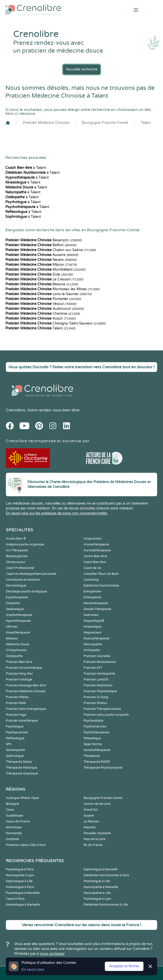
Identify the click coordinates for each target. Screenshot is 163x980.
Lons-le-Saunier (48, 294)
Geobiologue (15, 609)
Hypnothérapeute (18, 621)
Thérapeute (92, 756)
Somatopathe (15, 750)
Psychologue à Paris (20, 869)
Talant (146, 123)
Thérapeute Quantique (22, 773)
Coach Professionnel (20, 568)
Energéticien (92, 591)
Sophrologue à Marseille (101, 869)
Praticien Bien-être (19, 662)
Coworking (91, 580)
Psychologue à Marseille (23, 893)
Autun (40, 318)
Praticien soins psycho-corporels (106, 715)
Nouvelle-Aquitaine (97, 833)
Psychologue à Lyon (97, 899)
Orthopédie (92, 650)
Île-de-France (93, 845)
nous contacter (52, 954)
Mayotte (90, 827)
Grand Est (91, 810)
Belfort (41, 245)
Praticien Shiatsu (95, 703)
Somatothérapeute (97, 750)
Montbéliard (45, 270)
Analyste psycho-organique (25, 544)
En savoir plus (33, 970)
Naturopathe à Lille (97, 893)
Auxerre (42, 255)
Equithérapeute (17, 597)
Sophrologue (15, 756)
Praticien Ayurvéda (97, 656)
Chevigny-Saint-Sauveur (55, 323)
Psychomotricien (95, 726)
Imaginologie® (94, 621)
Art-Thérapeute (17, 550)
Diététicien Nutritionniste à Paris (106, 875)
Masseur (12, 638)
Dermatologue (16, 586)
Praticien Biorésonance (100, 662)
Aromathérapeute (96, 544)
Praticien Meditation (98, 685)
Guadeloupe (14, 816)
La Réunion (91, 821)
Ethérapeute (92, 597)
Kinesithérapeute (18, 633)
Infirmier (12, 627)
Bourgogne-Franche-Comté (105, 123)
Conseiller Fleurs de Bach (101, 574)
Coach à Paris (15, 899)
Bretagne (12, 804)
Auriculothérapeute (97, 550)
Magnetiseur (93, 633)
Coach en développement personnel (31, 574)
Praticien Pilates (17, 697)
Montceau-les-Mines (52, 289)
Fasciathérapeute (96, 603)
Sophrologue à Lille (19, 881)
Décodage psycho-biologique (26, 591)
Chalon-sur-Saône (50, 250)
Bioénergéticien (17, 556)
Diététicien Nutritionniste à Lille (106, 905)
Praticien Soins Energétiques (26, 709)
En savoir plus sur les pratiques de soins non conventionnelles (57, 513)
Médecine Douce (18, 644)
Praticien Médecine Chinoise (46, 123)
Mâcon (41, 265)
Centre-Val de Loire (97, 804)
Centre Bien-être (95, 556)
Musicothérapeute (97, 638)
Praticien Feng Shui (19, 674)
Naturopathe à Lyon (20, 875)
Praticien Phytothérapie (100, 691)
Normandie (14, 833)
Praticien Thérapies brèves (102, 709)
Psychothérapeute (96, 732)
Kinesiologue (92, 627)
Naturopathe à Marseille (101, 887)
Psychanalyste (93, 721)
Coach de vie (92, 568)
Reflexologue (15, 738)
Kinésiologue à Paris (20, 887)
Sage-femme (93, 744)
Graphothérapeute (19, 615)
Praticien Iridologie (19, 680)
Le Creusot (44, 279)
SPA (9, 744)
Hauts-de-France (18, 821)
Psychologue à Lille (97, 881)
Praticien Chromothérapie (24, 668)
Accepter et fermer (124, 966)
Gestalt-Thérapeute (97, 609)
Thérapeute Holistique (22, 768)
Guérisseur (91, 615)
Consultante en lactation (23, 580)
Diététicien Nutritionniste (101, 586)
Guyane (89, 816)
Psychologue (15, 726)
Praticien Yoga (16, 715)
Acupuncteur (93, 539)
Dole (39, 274)
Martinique (14, 827)
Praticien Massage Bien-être (26, 685)
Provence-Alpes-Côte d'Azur (26, 845)
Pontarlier (43, 299)
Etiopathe (13, 603)
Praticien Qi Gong (96, 697)
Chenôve (43, 314)
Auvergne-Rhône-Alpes (22, 798)
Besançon (43, 240)
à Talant (26, 168)
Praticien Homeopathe (99, 674)
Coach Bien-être (95, 562)
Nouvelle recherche (82, 69)
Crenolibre (16, 410)
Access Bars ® (16, 539)
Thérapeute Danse (19, 762)
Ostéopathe (14, 656)
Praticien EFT (93, 668)
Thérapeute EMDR (97, 762)
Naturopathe (93, 644)
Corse (10, 810)
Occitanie (12, 839)
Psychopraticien (17, 732)
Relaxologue (92, 738)
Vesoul (41, 304)
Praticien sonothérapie (22, 721)
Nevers (41, 260)
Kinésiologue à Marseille (23, 905)
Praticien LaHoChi (96, 680)
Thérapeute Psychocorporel (103, 768)
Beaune (42, 284)
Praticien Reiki (16, 703)
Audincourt (44, 309)
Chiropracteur (16, 562)
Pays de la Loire (95, 839)
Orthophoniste (16, 650)
